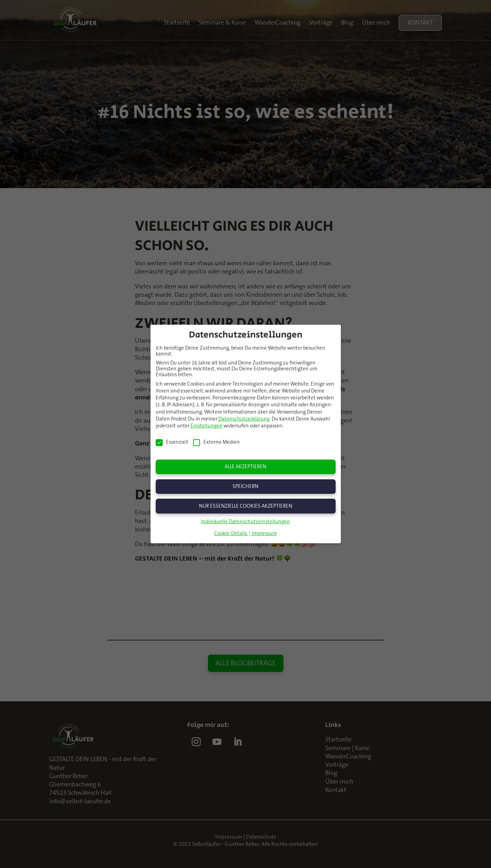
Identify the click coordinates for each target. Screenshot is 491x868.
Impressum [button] (264, 533)
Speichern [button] (245, 485)
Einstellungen (207, 425)
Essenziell (172, 441)
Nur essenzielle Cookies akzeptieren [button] (246, 505)
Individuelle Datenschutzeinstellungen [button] (245, 521)
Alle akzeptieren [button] (245, 466)
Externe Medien (216, 441)
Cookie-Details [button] (231, 533)
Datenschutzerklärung (244, 418)
